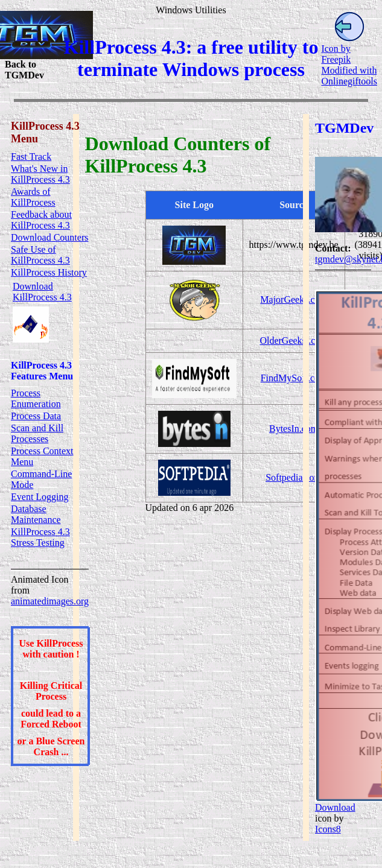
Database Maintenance (36, 514)
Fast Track (31, 157)
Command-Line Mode (41, 479)
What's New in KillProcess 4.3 (40, 174)
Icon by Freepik (336, 54)
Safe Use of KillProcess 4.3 (40, 255)
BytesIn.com (294, 429)
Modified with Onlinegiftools (349, 76)
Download (335, 807)
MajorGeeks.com (294, 299)
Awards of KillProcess (33, 197)
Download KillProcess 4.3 (42, 292)
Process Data (36, 416)
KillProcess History (49, 272)
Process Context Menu (42, 456)
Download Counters (49, 237)
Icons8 (328, 829)
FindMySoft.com (294, 378)
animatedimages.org (50, 601)
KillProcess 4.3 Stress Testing (40, 537)
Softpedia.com (294, 477)
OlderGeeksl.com (293, 341)
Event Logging (40, 497)
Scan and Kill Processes (37, 433)
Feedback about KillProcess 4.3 (41, 220)
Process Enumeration (36, 398)
